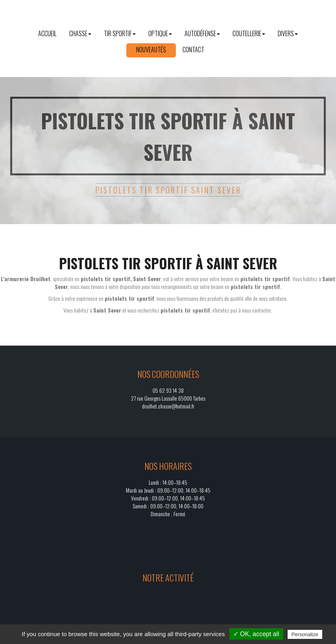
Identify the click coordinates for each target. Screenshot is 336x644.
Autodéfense (202, 33)
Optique (160, 33)
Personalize (305, 634)
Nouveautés (151, 50)
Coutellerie (249, 33)
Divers (288, 33)
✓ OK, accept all (256, 634)
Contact (193, 50)
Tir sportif (120, 33)
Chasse (80, 33)
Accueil (47, 33)
